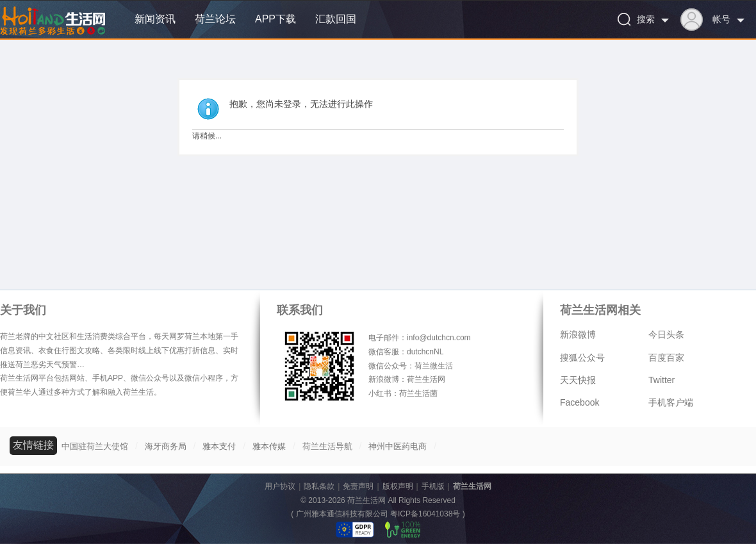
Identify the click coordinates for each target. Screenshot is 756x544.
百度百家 (666, 358)
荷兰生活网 (472, 486)
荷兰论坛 (215, 19)
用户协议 (280, 486)
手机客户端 (671, 402)
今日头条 (666, 334)
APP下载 (275, 19)
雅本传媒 (269, 446)
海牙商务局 (166, 446)
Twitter (661, 380)
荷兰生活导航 (327, 446)
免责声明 (358, 486)
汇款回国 (336, 19)
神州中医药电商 (398, 446)
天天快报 (578, 380)
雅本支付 (219, 446)
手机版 (433, 486)
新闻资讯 (155, 19)
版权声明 (398, 486)
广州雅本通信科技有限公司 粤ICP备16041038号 (378, 514)
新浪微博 (578, 334)
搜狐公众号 (582, 358)
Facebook (579, 402)
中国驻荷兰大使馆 (95, 446)
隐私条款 (319, 486)
